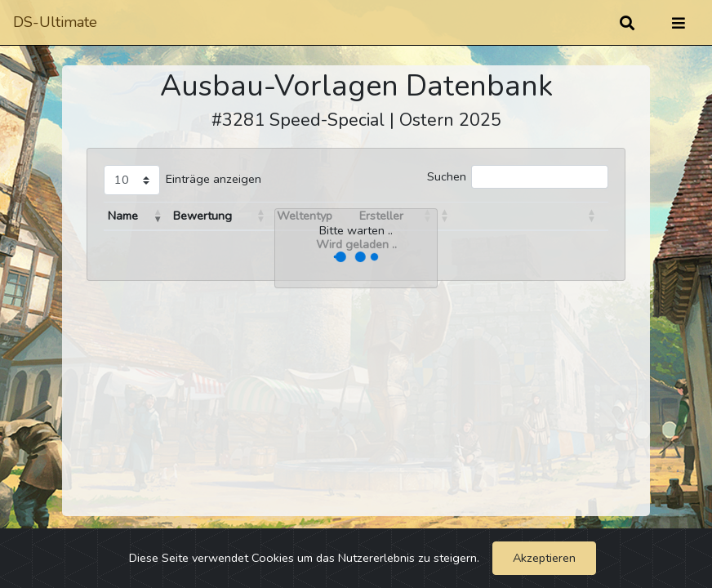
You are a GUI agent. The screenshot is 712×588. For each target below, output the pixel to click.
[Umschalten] (679, 23)
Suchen (447, 176)
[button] (158, 216)
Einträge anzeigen (214, 179)
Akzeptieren (544, 558)
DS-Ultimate (55, 22)
